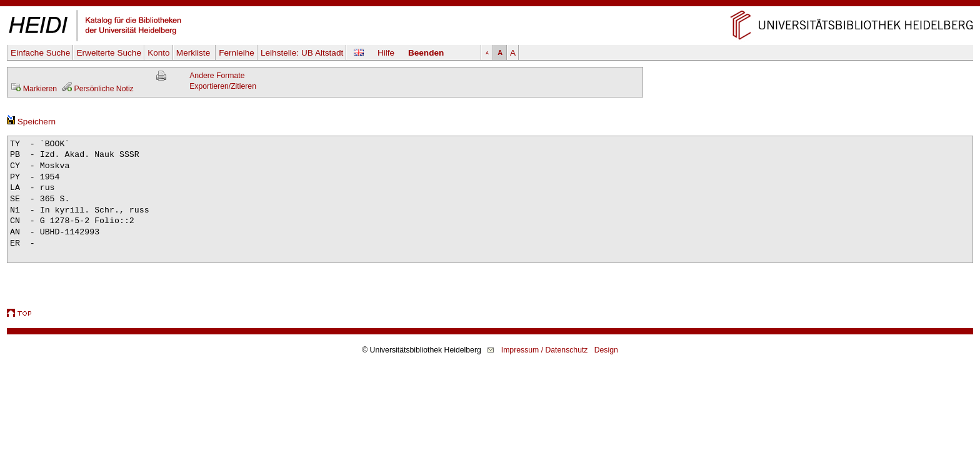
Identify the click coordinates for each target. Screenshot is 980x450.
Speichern (31, 122)
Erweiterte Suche (109, 53)
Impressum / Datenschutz (545, 350)
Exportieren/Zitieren (223, 86)
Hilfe (386, 53)
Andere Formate (217, 76)
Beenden (426, 53)
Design (606, 350)
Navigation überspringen (490, 5)
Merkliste (194, 53)
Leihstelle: (302, 53)
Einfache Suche (40, 53)
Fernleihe (237, 53)
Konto (159, 53)
